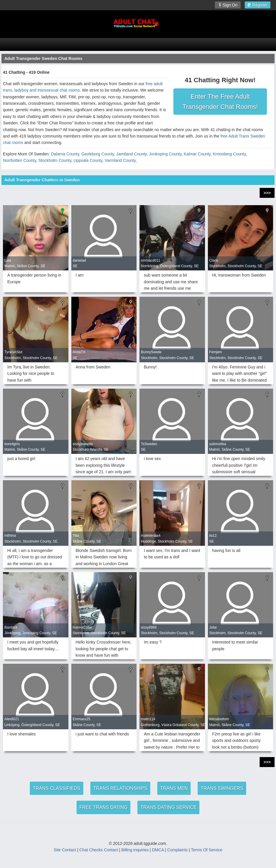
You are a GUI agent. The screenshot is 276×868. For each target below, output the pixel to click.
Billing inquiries (135, 850)
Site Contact (65, 850)
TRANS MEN (174, 788)
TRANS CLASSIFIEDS (57, 788)
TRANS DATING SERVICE (168, 807)
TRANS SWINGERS (222, 788)
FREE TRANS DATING (104, 807)
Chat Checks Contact (99, 850)
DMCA (158, 850)
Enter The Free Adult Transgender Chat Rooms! (220, 102)
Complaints (177, 850)
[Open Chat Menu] (138, 44)
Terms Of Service (207, 850)
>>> (267, 193)
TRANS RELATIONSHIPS (120, 788)
